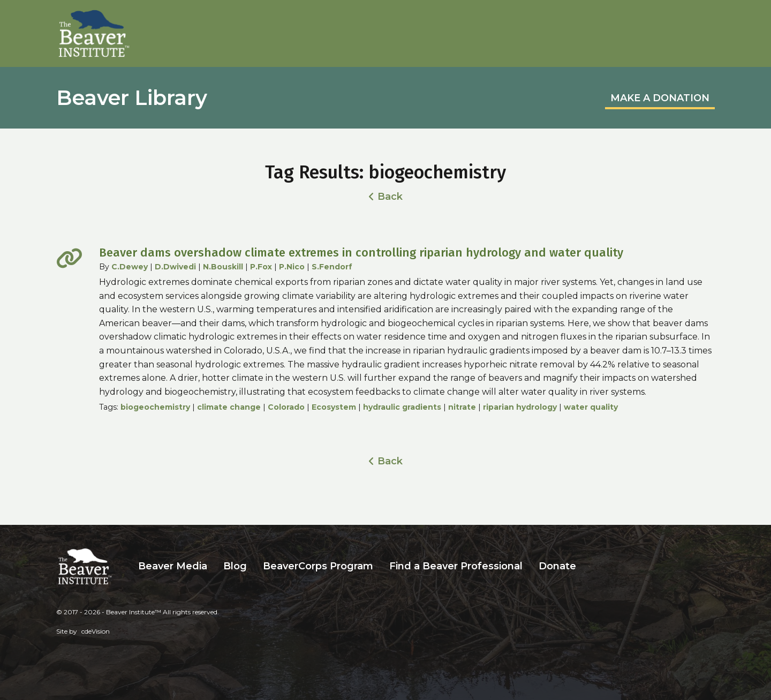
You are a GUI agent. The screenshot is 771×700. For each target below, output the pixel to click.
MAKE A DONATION (660, 98)
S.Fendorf (332, 267)
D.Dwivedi (175, 267)
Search (592, 566)
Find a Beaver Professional (456, 566)
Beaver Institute (94, 34)
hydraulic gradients (402, 407)
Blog (235, 566)
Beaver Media (173, 566)
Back (390, 197)
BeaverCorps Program (318, 566)
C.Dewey (130, 267)
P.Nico (292, 267)
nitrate (462, 407)
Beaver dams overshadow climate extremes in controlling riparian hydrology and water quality (361, 253)
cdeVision (96, 631)
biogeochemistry (155, 407)
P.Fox (261, 267)
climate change (229, 407)
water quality (591, 407)
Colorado (286, 407)
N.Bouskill (223, 267)
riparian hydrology (520, 407)
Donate (557, 566)
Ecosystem (334, 407)
